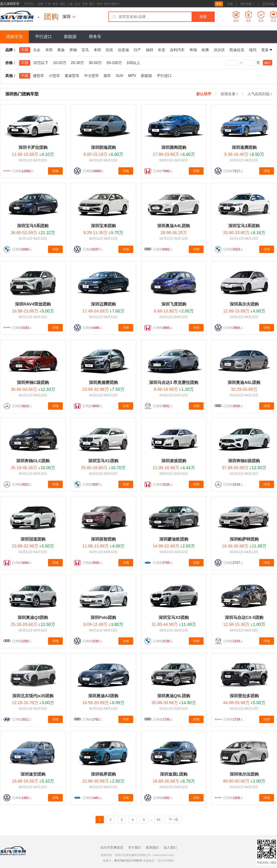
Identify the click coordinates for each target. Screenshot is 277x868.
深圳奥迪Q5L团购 (174, 696)
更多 (267, 50)
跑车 (107, 76)
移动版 (270, 4)
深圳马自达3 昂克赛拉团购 (174, 383)
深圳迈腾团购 (103, 304)
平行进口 (43, 37)
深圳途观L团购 (174, 774)
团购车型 (15, 37)
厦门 (92, 4)
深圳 (41, 4)
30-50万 (95, 63)
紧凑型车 (72, 76)
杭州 (99, 4)
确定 (268, 63)
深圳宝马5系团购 (33, 226)
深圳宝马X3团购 (174, 618)
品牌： (11, 50)
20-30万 (77, 63)
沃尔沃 (219, 50)
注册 (230, 4)
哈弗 (205, 50)
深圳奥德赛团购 (103, 383)
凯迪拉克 (237, 50)
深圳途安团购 (33, 774)
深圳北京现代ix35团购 (33, 696)
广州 (48, 4)
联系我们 (152, 847)
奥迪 (61, 50)
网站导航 (247, 4)
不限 (25, 50)
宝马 (85, 50)
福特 (150, 50)
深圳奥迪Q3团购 (33, 618)
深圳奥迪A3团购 (103, 696)
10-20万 (60, 63)
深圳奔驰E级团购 (244, 461)
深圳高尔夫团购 (244, 304)
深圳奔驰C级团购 (33, 383)
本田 (97, 50)
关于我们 (135, 847)
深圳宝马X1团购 (103, 461)
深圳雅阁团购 (174, 147)
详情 (55, 171)
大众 (37, 50)
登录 (219, 4)
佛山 (63, 4)
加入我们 (170, 847)
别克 (109, 50)
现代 (253, 50)
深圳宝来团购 (103, 226)
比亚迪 (123, 50)
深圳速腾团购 (244, 147)
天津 (85, 4)
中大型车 (92, 76)
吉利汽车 (177, 50)
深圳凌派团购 (174, 461)
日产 (137, 50)
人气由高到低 (260, 94)
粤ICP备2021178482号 (128, 861)
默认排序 (204, 94)
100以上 (133, 63)
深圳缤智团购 (103, 539)
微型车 (39, 76)
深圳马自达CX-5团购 (244, 618)
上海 (70, 4)
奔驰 (73, 50)
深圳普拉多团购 (244, 696)
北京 (77, 4)
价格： (11, 63)
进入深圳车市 (10, 4)
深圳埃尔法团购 (244, 774)
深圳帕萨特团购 (244, 539)
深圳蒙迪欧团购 (174, 539)
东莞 (55, 4)
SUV (120, 76)
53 (159, 820)
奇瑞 (193, 50)
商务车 (95, 37)
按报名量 (229, 94)
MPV (132, 76)
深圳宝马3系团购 (244, 226)
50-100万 (114, 63)
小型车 (54, 76)
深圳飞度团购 (174, 304)
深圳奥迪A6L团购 (244, 383)
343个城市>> (112, 4)
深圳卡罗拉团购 (33, 147)
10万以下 (41, 63)
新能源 (70, 37)
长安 (162, 50)
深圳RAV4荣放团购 (33, 304)
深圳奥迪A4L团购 (174, 226)
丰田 (49, 50)
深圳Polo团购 (103, 618)
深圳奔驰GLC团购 (33, 461)
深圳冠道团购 (33, 539)
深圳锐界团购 (103, 774)
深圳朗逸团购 (103, 147)
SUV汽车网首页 (112, 847)
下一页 (173, 820)
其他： (11, 76)
